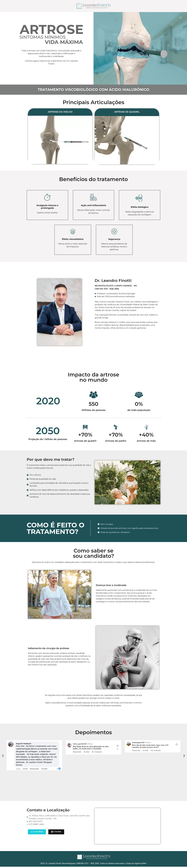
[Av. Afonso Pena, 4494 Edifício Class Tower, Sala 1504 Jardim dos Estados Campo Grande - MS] (127, 827)
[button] (3, 757)
